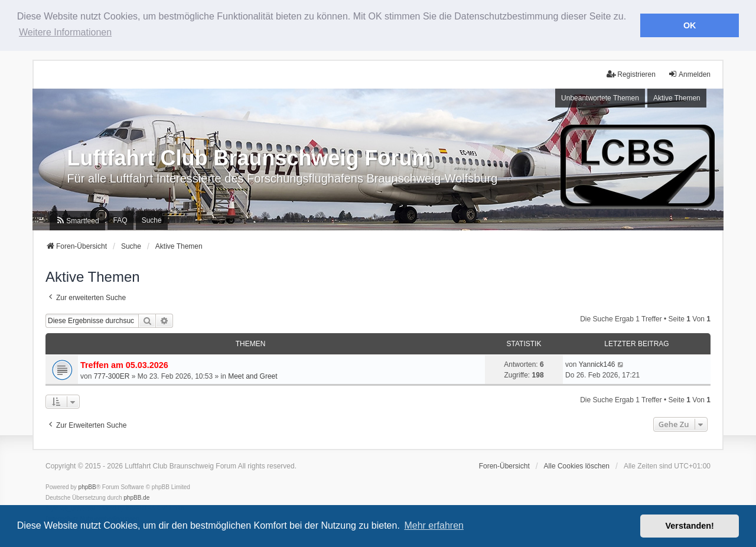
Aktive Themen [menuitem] (677, 97)
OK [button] (690, 25)
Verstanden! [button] (690, 526)
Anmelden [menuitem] (689, 74)
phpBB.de (136, 496)
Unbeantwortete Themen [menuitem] (600, 97)
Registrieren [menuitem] (631, 74)
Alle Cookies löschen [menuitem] (577, 465)
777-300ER (112, 376)
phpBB (87, 486)
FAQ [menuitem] (120, 220)
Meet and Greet (252, 376)
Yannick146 (597, 363)
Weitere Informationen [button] (65, 32)
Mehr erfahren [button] (434, 525)
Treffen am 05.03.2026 (124, 364)
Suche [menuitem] (152, 220)
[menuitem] (77, 220)
